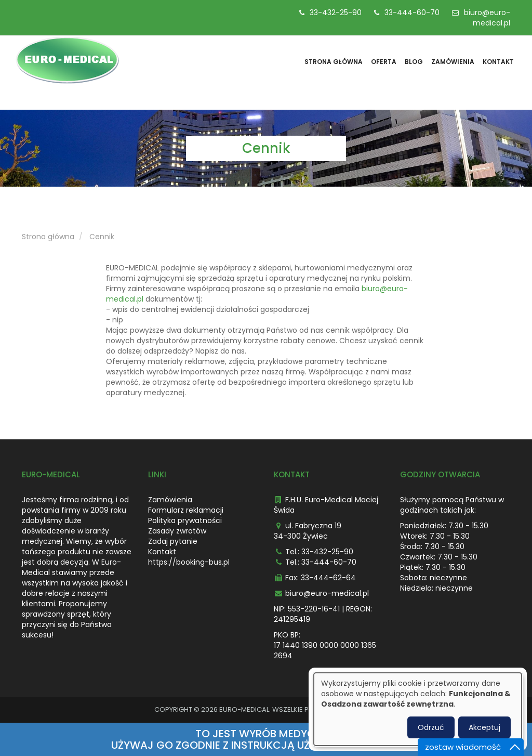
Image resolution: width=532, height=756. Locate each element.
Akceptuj (484, 727)
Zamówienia (453, 62)
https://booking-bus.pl (189, 562)
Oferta (384, 62)
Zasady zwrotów (177, 531)
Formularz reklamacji (186, 510)
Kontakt (498, 62)
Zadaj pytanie (173, 541)
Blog (414, 62)
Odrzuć (431, 727)
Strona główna (334, 62)
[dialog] (418, 709)
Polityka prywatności (185, 520)
